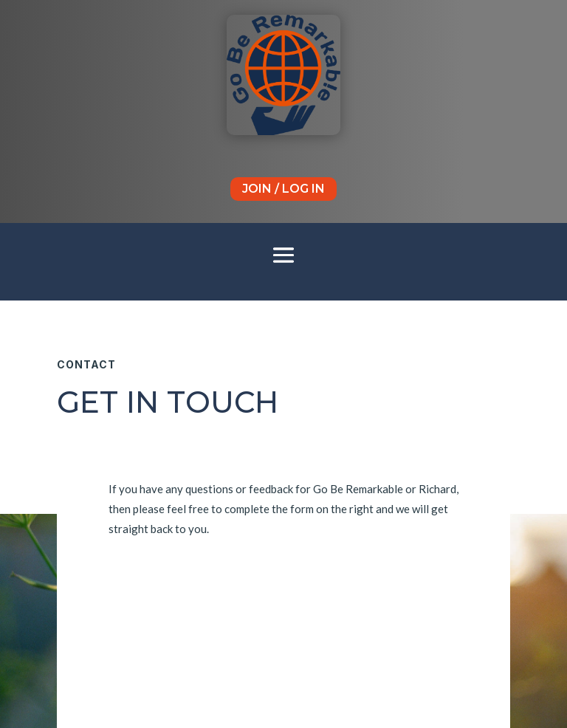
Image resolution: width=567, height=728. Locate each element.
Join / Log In (283, 189)
